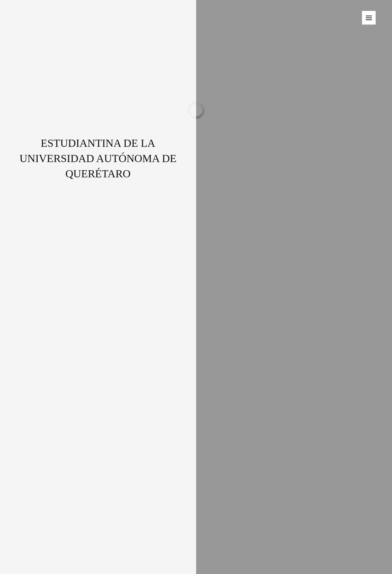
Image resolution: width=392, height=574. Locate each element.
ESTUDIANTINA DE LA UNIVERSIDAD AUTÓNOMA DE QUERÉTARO (98, 143)
